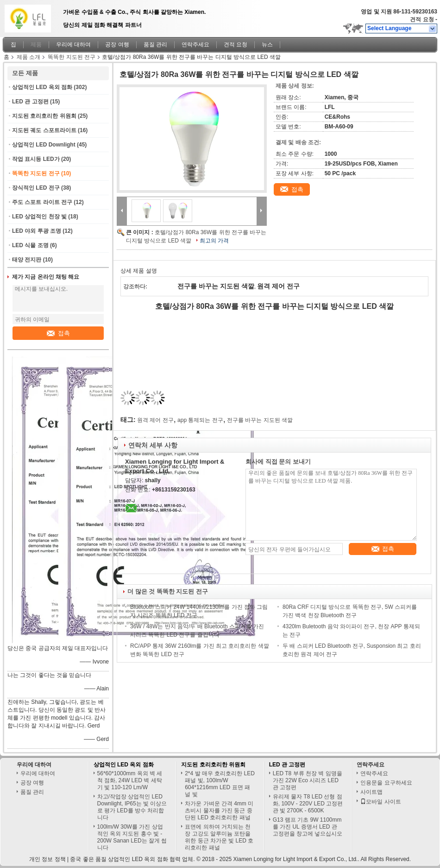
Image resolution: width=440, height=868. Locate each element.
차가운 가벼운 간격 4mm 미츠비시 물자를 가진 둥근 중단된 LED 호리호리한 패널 (219, 811)
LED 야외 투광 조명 (37, 231)
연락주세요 (195, 45)
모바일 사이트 (380, 802)
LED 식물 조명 (30, 245)
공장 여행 (117, 45)
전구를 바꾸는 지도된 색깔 (260, 420)
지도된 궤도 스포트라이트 (44, 130)
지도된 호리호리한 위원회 (44, 116)
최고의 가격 (214, 241)
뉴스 (267, 45)
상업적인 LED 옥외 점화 (42, 87)
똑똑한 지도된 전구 (72, 57)
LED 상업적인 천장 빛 (39, 217)
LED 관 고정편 (30, 102)
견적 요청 (422, 19)
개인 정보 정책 (47, 859)
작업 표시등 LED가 (36, 159)
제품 (36, 45)
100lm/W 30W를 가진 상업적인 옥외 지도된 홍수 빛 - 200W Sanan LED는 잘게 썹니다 (132, 837)
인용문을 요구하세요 (386, 783)
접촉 (58, 333)
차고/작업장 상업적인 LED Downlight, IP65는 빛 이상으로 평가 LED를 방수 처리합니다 (132, 807)
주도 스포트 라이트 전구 (42, 202)
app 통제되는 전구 (200, 420)
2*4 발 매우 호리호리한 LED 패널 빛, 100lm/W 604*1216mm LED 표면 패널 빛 (220, 784)
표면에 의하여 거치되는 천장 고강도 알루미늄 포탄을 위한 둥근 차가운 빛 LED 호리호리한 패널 (219, 837)
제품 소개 (28, 57)
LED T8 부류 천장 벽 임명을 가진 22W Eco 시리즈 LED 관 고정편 (308, 780)
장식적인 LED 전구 (36, 188)
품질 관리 (155, 45)
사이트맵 (371, 792)
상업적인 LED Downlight (44, 145)
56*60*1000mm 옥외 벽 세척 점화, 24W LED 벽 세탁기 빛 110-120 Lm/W (130, 780)
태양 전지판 (27, 260)
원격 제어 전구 (155, 420)
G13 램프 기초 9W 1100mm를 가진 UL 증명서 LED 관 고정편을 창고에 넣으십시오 (308, 827)
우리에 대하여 (73, 45)
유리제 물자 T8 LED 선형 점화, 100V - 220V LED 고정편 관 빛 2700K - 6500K (308, 804)
